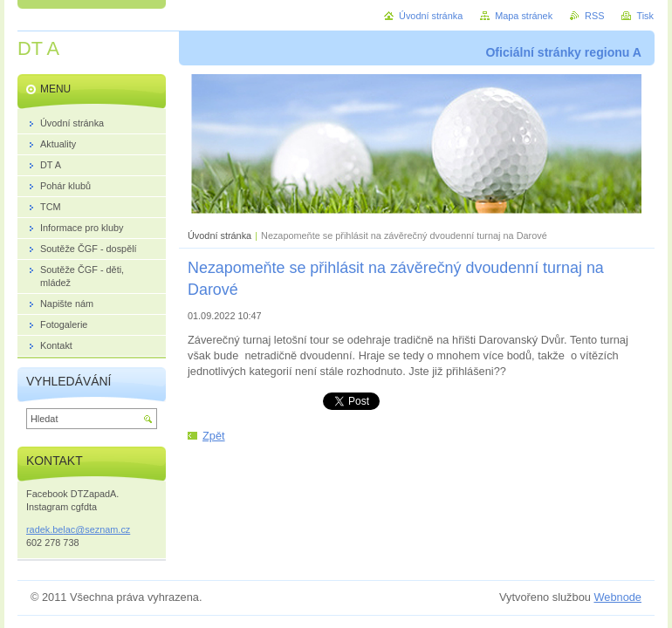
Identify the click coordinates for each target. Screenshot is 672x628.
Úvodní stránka (219, 235)
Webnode (617, 597)
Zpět (214, 436)
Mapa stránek (524, 16)
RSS (594, 16)
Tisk (645, 16)
